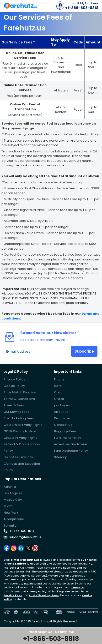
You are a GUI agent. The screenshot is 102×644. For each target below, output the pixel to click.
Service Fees (13, 595)
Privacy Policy (14, 379)
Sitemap (61, 457)
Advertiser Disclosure (70, 444)
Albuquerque (14, 519)
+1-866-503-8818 (22, 531)
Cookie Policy (14, 386)
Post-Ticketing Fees (44, 595)
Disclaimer (62, 418)
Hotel (58, 386)
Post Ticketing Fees (19, 418)
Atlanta (10, 487)
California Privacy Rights (23, 425)
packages (62, 405)
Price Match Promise (20, 392)
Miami (8, 506)
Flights (59, 379)
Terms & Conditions (19, 399)
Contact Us (63, 425)
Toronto (10, 526)
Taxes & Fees (14, 405)
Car (57, 392)
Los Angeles (13, 493)
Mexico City (13, 500)
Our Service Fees (16, 412)
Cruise (59, 399)
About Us (61, 412)
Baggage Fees (65, 431)
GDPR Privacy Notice (20, 431)
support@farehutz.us (25, 537)
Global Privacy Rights (20, 438)
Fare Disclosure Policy (71, 451)
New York (11, 513)
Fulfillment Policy (68, 438)
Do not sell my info (18, 457)
